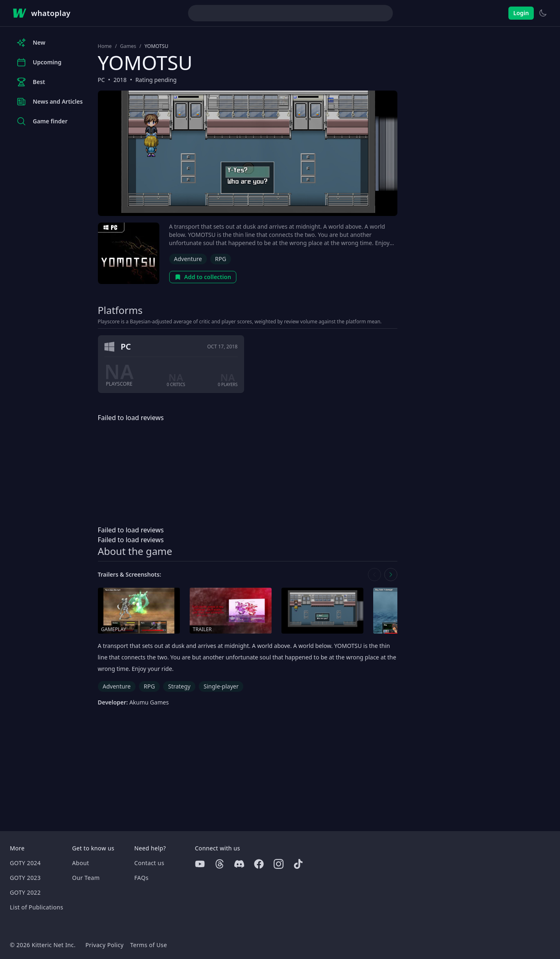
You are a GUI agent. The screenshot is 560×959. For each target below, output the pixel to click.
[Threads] (220, 864)
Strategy (179, 686)
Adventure (188, 259)
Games (128, 46)
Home (105, 46)
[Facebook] (259, 864)
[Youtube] (200, 864)
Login (521, 13)
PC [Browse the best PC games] (101, 80)
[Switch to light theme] (543, 13)
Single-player (221, 686)
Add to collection (203, 277)
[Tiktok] (298, 864)
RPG (221, 259)
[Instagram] (279, 864)
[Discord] (239, 864)
